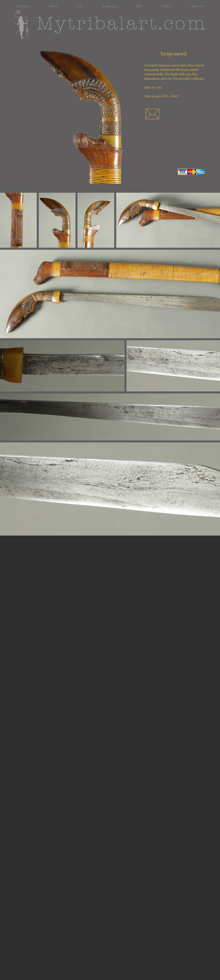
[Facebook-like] (152, 172)
